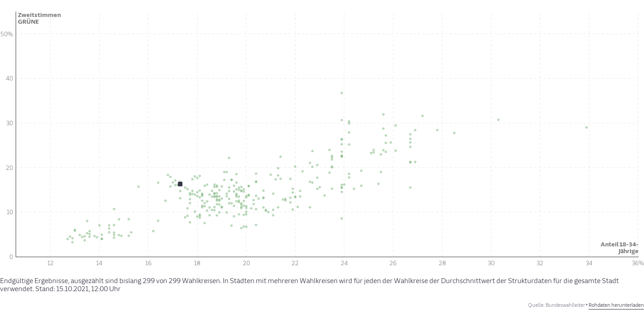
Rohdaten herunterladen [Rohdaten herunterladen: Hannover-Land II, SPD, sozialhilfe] (616, 305)
